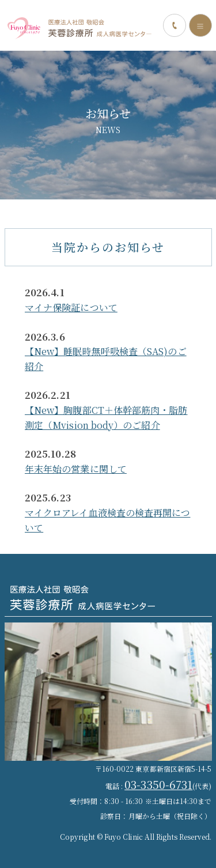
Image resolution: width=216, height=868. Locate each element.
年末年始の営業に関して (76, 469)
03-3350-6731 (158, 784)
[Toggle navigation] (200, 25)
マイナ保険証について (71, 307)
